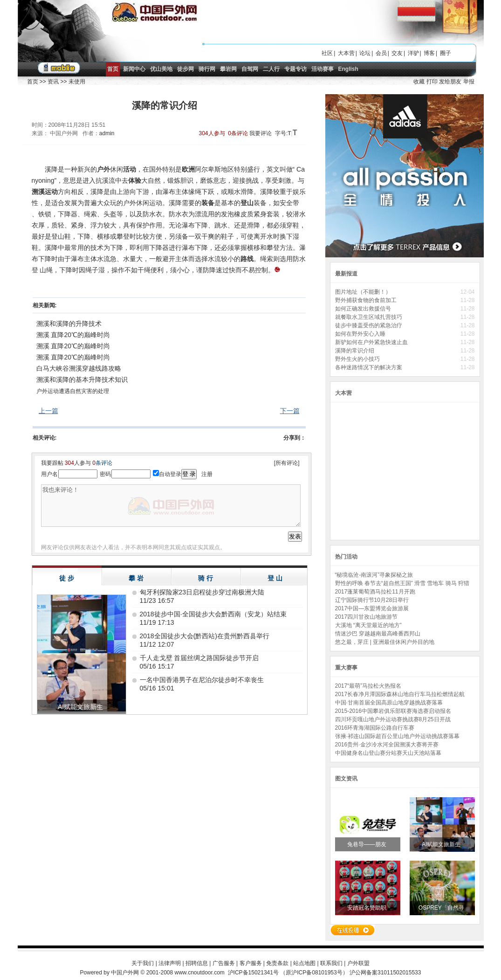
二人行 (271, 69)
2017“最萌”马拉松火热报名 (368, 686)
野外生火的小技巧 (357, 359)
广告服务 (224, 963)
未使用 (77, 82)
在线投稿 (352, 930)
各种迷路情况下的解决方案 (369, 367)
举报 (469, 82)
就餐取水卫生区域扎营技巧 (369, 317)
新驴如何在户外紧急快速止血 (372, 342)
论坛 (365, 53)
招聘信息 (197, 963)
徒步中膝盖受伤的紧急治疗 (369, 325)
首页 (113, 69)
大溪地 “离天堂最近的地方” (368, 625)
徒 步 (67, 578)
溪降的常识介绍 (355, 351)
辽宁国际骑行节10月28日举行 (372, 600)
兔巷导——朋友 (367, 844)
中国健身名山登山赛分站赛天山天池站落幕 (388, 753)
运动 (51, 192)
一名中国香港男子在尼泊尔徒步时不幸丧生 (202, 680)
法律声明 (170, 963)
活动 (130, 169)
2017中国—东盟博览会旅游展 (372, 608)
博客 (429, 53)
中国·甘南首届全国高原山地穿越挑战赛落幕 (389, 703)
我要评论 (261, 133)
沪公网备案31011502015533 (385, 973)
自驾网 (250, 69)
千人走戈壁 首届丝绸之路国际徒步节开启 (199, 658)
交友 (397, 53)
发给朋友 (450, 82)
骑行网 (207, 69)
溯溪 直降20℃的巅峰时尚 (73, 335)
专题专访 (295, 69)
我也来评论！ (171, 506)
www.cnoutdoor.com (199, 973)
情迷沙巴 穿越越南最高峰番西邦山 (378, 634)
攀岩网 (228, 69)
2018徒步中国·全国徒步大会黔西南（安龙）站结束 (213, 614)
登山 (247, 203)
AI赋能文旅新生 (442, 844)
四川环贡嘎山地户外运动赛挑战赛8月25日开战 (393, 719)
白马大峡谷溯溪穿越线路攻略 (79, 368)
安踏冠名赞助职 (367, 908)
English (348, 69)
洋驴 (413, 53)
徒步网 (185, 69)
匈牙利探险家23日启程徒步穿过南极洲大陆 (202, 592)
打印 (432, 82)
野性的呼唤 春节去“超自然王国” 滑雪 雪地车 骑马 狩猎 (402, 583)
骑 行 (206, 578)
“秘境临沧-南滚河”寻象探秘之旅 (374, 575)
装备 (208, 203)
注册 (207, 474)
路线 (247, 259)
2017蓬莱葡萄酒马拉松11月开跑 (375, 592)
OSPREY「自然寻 (442, 908)
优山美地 (161, 69)
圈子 (446, 53)
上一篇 (48, 411)
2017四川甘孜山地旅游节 (367, 617)
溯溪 (38, 192)
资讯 (53, 82)
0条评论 (238, 133)
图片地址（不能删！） (364, 292)
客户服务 (251, 963)
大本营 (346, 53)
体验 (135, 180)
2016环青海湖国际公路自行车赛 (375, 728)
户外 (103, 169)
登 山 (275, 578)
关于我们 (143, 963)
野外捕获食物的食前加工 (367, 300)
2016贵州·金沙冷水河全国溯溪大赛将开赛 (387, 745)
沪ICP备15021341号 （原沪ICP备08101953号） (288, 973)
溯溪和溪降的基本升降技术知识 (82, 380)
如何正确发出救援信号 (364, 309)
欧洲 (188, 169)
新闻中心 (134, 69)
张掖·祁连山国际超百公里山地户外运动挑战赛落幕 (397, 736)
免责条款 (277, 963)
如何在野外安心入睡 (361, 334)
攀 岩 (136, 578)
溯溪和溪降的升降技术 (69, 324)
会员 (381, 53)
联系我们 (331, 963)
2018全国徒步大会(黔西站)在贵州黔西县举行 (205, 636)
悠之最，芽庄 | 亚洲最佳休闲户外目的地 (385, 642)
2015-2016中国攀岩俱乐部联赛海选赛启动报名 (393, 711)
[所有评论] (287, 463)
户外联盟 (358, 963)
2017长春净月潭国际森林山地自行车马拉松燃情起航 (400, 694)
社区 (327, 53)
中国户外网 (125, 973)
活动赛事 (323, 69)
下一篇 (290, 411)
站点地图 (304, 963)
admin (107, 133)
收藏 (419, 82)
